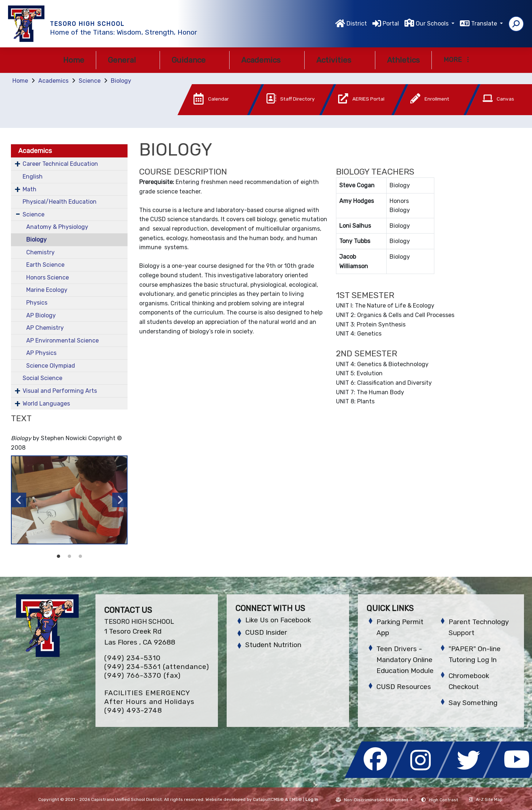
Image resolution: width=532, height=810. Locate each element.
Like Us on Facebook (278, 620)
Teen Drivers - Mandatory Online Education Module (405, 660)
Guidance (195, 60)
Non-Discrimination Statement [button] (377, 800)
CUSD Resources (404, 687)
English (33, 177)
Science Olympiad (51, 366)
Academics (267, 60)
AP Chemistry (45, 328)
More (456, 60)
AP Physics (41, 353)
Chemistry (40, 252)
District (357, 24)
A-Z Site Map (486, 799)
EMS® (296, 799)
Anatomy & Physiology (57, 227)
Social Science (42, 378)
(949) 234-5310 (132, 658)
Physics (37, 303)
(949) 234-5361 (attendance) (157, 667)
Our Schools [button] (433, 24)
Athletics (403, 60)
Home (74, 60)
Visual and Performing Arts (60, 391)
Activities (340, 60)
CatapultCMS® (268, 799)
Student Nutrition (273, 645)
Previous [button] (19, 500)
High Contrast (443, 800)
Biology (121, 81)
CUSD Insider (266, 632)
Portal (391, 24)
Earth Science (45, 265)
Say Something (473, 703)
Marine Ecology (47, 290)
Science (90, 81)
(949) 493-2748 (133, 710)
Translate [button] (485, 24)
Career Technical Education (60, 164)
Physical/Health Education (60, 202)
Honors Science (48, 277)
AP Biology (41, 315)
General (128, 60)
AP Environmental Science (62, 341)
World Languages (46, 404)
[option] (69, 500)
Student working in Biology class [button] (58, 556)
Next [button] (120, 500)
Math (30, 189)
